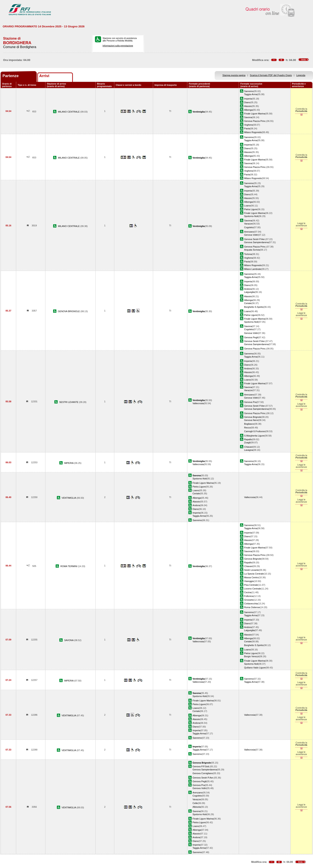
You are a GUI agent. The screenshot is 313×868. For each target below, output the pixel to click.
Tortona (248, 254)
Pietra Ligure (251, 209)
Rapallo (248, 439)
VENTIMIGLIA (69, 498)
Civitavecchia (251, 604)
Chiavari (248, 447)
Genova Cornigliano (203, 773)
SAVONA (69, 640)
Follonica (249, 596)
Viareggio (249, 581)
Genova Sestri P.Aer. (255, 239)
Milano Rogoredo (253, 132)
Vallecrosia (198, 403)
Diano (247, 102)
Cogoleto (249, 227)
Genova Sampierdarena (256, 242)
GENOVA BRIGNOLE (69, 311)
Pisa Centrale (251, 585)
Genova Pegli (251, 337)
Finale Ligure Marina (255, 114)
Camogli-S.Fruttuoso (255, 431)
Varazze (248, 224)
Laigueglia (249, 292)
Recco (247, 428)
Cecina (248, 592)
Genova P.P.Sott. (201, 766)
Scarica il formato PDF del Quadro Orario (271, 75)
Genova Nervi (251, 420)
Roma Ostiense (252, 607)
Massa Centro (251, 577)
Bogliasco (249, 424)
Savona (248, 117)
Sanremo (249, 91)
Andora (248, 289)
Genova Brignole (253, 417)
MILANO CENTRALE (69, 112)
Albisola (197, 807)
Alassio (248, 106)
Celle (195, 803)
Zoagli (247, 442)
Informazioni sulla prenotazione (118, 46)
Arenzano (249, 232)
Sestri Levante (251, 570)
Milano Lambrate (253, 269)
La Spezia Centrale (254, 574)
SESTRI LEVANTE (69, 402)
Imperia (248, 99)
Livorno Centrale (253, 589)
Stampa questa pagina (234, 75)
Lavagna (249, 450)
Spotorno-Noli (251, 216)
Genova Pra (250, 402)
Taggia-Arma (251, 94)
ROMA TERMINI (69, 566)
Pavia (247, 129)
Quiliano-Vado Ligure (255, 668)
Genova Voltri (251, 235)
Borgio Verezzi (251, 656)
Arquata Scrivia (252, 250)
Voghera (248, 125)
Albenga (248, 110)
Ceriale (248, 303)
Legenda (301, 75)
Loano (247, 206)
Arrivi (44, 76)
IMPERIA (69, 463)
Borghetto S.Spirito (254, 307)
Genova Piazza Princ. (255, 121)
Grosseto (249, 600)
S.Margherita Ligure (254, 436)
